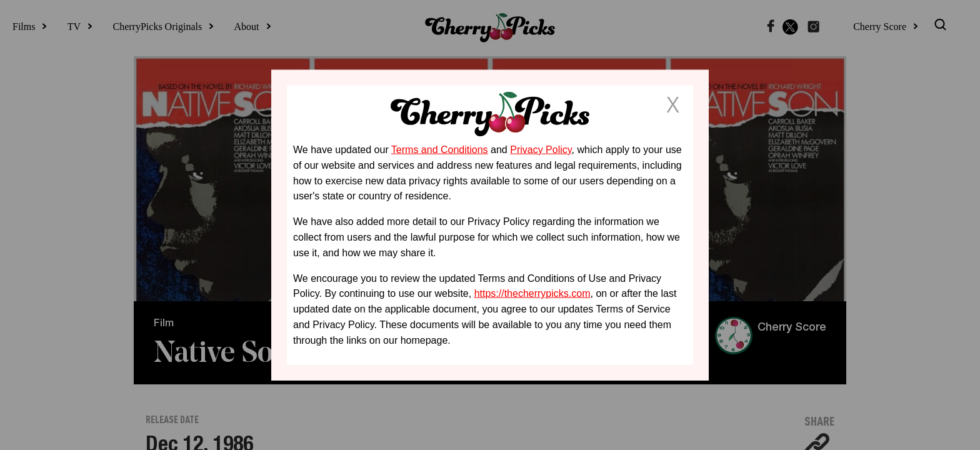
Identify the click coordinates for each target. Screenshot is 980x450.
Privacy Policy (541, 150)
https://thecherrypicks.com (532, 293)
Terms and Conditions (440, 150)
